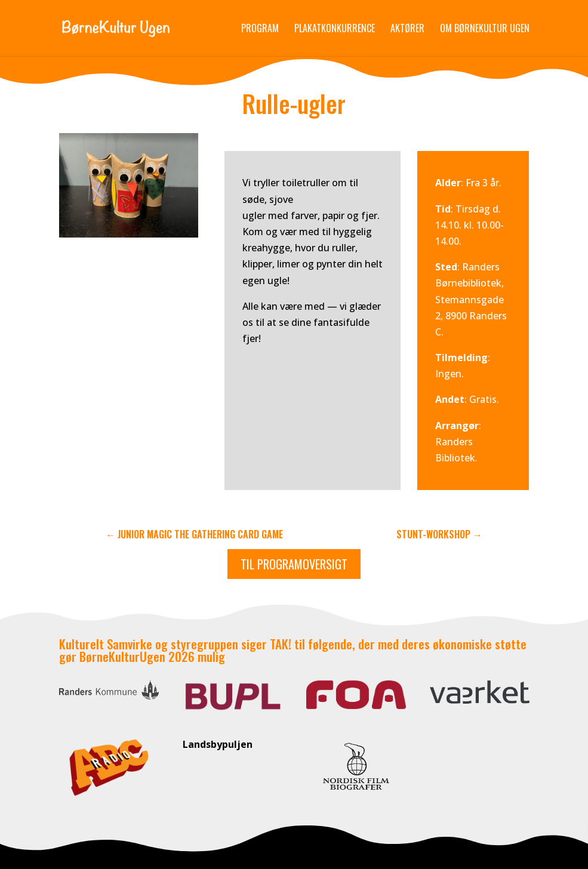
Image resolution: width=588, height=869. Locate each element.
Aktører (407, 30)
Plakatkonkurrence (335, 30)
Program (260, 30)
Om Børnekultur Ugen (485, 30)
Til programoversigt (294, 564)
